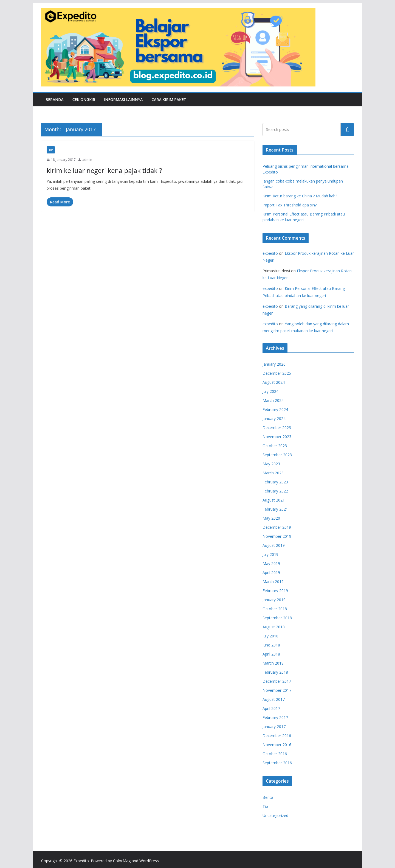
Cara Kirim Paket (169, 100)
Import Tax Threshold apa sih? (290, 205)
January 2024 (274, 418)
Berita (268, 797)
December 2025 (277, 373)
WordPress (149, 861)
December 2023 (277, 428)
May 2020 (271, 518)
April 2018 (271, 654)
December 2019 (277, 527)
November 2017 (277, 690)
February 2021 (275, 509)
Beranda (55, 100)
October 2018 (275, 609)
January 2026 (274, 364)
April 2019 (271, 572)
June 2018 (271, 645)
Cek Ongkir (84, 100)
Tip (51, 150)
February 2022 (275, 491)
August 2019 (274, 545)
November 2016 (277, 745)
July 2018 (270, 636)
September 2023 (277, 455)
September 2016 (277, 763)
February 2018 (275, 672)
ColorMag (122, 861)
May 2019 (271, 563)
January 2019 (274, 600)
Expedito (81, 861)
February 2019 (275, 591)
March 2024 (273, 400)
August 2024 (274, 382)
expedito (270, 253)
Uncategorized (275, 815)
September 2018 (277, 618)
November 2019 (277, 536)
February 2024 (275, 409)
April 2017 (271, 708)
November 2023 (277, 437)
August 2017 (274, 699)
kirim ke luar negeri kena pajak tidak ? (104, 170)
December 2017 (277, 681)
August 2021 (274, 500)
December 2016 (277, 736)
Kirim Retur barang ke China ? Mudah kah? (300, 196)
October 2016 (275, 754)
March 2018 (273, 663)
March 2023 (273, 473)
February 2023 (275, 482)
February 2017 (275, 717)
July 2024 (270, 391)
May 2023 (271, 464)
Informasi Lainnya (123, 100)
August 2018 (274, 627)
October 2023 (275, 446)
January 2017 (274, 726)
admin (87, 160)
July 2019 (270, 554)
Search (347, 129)
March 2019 (273, 582)
